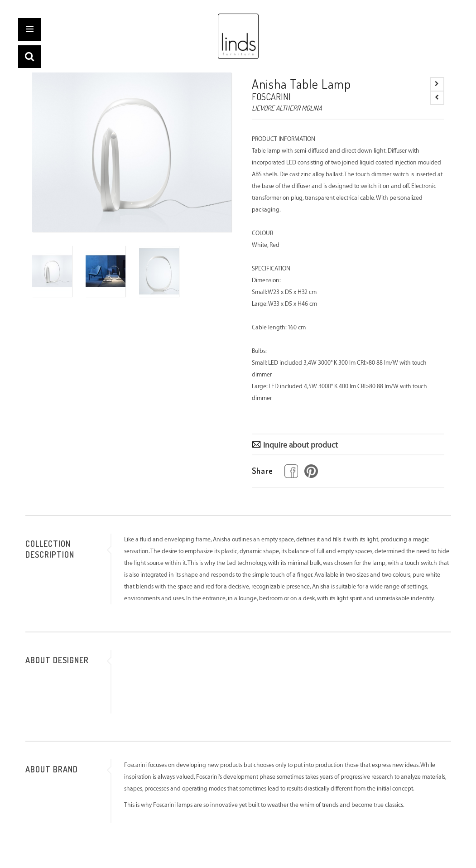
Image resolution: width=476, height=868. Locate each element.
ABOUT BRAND (52, 769)
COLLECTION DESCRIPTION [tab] (50, 549)
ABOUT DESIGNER (57, 660)
